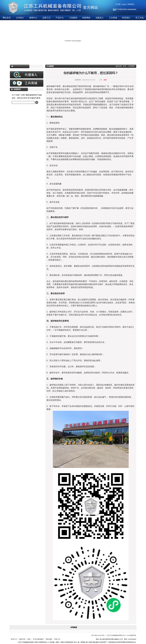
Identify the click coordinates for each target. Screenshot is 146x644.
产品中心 (60, 18)
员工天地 (139, 18)
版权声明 (22, 639)
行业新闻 (131, 66)
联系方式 (14, 639)
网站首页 (7, 18)
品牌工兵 (47, 18)
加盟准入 (100, 18)
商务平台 (57, 639)
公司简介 (20, 18)
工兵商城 (113, 18)
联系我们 (131, 4)
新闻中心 (33, 18)
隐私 (29, 639)
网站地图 (49, 639)
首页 (125, 66)
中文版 (118, 4)
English (124, 4)
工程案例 (73, 18)
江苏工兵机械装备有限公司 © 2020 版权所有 (121, 635)
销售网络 (86, 18)
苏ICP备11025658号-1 (98, 635)
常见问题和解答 (38, 639)
